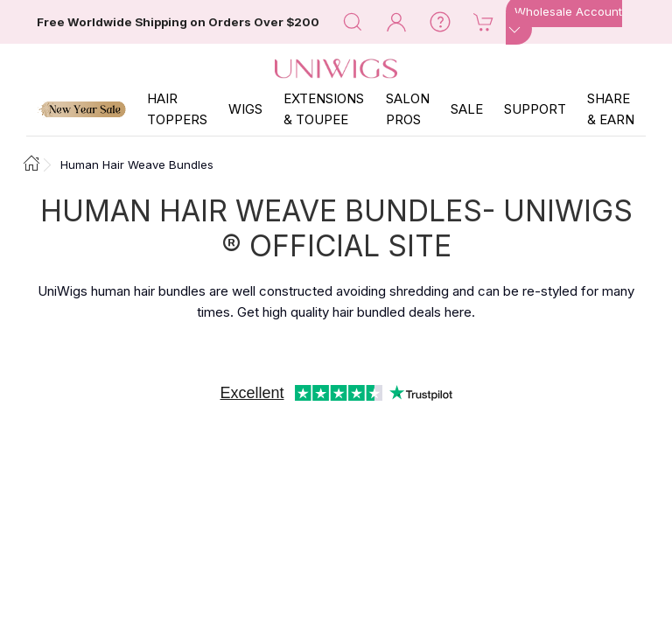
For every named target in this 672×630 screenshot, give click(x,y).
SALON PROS (408, 109)
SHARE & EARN (611, 109)
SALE (467, 109)
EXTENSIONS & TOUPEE (324, 109)
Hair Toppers (177, 109)
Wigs (245, 109)
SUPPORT (535, 109)
